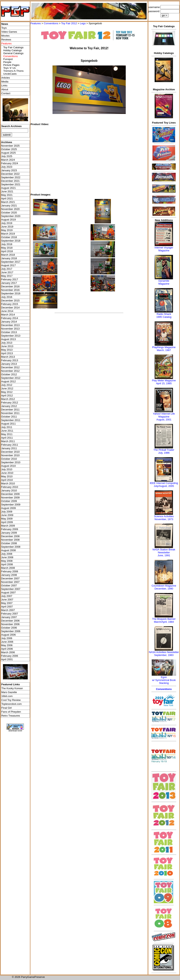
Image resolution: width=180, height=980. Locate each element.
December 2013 (10, 325)
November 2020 (10, 209)
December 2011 (10, 410)
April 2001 (7, 659)
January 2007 (9, 617)
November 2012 (10, 371)
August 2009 (8, 508)
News (5, 24)
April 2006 (7, 649)
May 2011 (7, 434)
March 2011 (8, 441)
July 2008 (7, 554)
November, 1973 (164, 519)
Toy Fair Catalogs (13, 47)
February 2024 (10, 163)
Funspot (8, 59)
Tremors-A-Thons (13, 71)
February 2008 (10, 571)
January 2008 (9, 575)
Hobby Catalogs (13, 50)
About (5, 89)
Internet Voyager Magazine (164, 249)
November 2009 (10, 498)
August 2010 (8, 466)
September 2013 (11, 336)
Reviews (6, 40)
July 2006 (7, 638)
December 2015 (10, 301)
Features (36, 23)
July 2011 (7, 427)
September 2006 (11, 631)
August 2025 (8, 153)
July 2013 (7, 343)
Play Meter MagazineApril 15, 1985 (164, 382)
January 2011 (9, 448)
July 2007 (7, 596)
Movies (5, 36)
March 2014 (8, 315)
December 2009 (10, 494)
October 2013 (9, 332)
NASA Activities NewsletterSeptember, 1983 (164, 654)
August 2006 (8, 635)
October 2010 (9, 459)
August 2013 (8, 339)
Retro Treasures (11, 716)
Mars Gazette (9, 692)
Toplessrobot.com (12, 704)
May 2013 (7, 350)
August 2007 (8, 593)
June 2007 (7, 600)
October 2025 (9, 149)
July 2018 (7, 244)
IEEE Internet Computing (164, 483)
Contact (6, 93)
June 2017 (7, 272)
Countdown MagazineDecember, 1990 (164, 587)
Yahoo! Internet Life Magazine (164, 415)
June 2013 (7, 346)
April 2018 (7, 251)
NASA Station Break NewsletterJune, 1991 (164, 552)
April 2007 (7, 607)
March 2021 (8, 202)
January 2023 (9, 170)
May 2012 (7, 392)
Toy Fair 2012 (69, 23)
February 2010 (10, 487)
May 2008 (7, 561)
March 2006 (8, 652)
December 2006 (10, 621)
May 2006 (7, 645)
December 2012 (10, 367)
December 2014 (10, 308)
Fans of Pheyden (11, 712)
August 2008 (8, 550)
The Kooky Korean (12, 688)
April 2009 (7, 522)
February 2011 (10, 445)
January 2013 (9, 364)
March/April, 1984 (164, 622)
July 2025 (7, 156)
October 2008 (9, 543)
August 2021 (8, 188)
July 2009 (7, 512)
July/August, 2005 (164, 486)
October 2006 (9, 628)
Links (4, 86)
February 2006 (10, 656)
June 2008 (7, 557)
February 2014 (10, 318)
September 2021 (11, 184)
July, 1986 (164, 453)
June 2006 (7, 642)
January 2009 (9, 533)
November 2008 (10, 540)
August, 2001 (164, 420)
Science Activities (164, 516)
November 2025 (10, 146)
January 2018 (9, 258)
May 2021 (7, 195)
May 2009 (7, 519)
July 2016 (7, 297)
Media (5, 82)
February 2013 (10, 360)
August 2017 (8, 265)
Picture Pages (11, 65)
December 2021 (10, 181)
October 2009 (9, 501)
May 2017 (7, 276)
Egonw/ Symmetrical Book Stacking (164, 680)
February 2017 (10, 279)
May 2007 (7, 603)
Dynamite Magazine (164, 282)
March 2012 (8, 399)
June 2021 (7, 191)
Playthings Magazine (164, 347)
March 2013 (8, 357)
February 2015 (10, 304)
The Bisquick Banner (164, 619)
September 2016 (11, 293)
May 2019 (7, 230)
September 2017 (11, 262)
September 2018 (11, 241)
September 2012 (11, 378)
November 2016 (10, 290)
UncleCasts (10, 74)
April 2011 (7, 438)
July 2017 (7, 269)
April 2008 (7, 564)
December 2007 (10, 578)
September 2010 (11, 462)
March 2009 (8, 526)
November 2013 (10, 329)
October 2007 (9, 585)
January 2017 (9, 283)
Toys (4, 28)
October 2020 (9, 213)
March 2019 (8, 234)
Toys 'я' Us (9, 68)
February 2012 (10, 403)
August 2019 (8, 220)
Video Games (9, 32)
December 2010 (10, 452)
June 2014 (7, 311)
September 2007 (11, 589)
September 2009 (11, 505)
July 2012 (7, 385)
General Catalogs (13, 53)
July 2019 (7, 223)
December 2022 (10, 174)
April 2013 (7, 353)
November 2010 (10, 455)
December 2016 (10, 286)
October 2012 (9, 374)
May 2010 (7, 476)
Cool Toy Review (11, 700)
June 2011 (7, 431)
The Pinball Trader (164, 450)
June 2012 (7, 388)
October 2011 (9, 417)
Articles (6, 78)
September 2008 (11, 547)
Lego (83, 23)
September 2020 (11, 216)
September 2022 (11, 177)
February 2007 (10, 614)
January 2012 (9, 406)
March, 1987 (164, 350)
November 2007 (10, 582)
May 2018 (7, 248)
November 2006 (10, 624)
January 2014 (9, 322)
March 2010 (8, 483)
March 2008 (8, 568)
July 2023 (7, 167)
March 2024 (8, 160)
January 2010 (9, 490)
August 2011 (8, 424)
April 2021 (7, 198)
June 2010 (7, 473)
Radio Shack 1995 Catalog (164, 315)
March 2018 (8, 255)
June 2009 (7, 515)
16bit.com (7, 696)
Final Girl (7, 708)
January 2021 (9, 206)
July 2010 (7, 469)
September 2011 (11, 420)
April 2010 (7, 480)
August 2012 (8, 381)
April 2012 (7, 395)
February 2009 (10, 529)
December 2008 (10, 536)
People (7, 62)
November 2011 (10, 413)
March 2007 (8, 610)
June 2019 (7, 227)
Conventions (51, 23)
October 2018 (9, 237)
